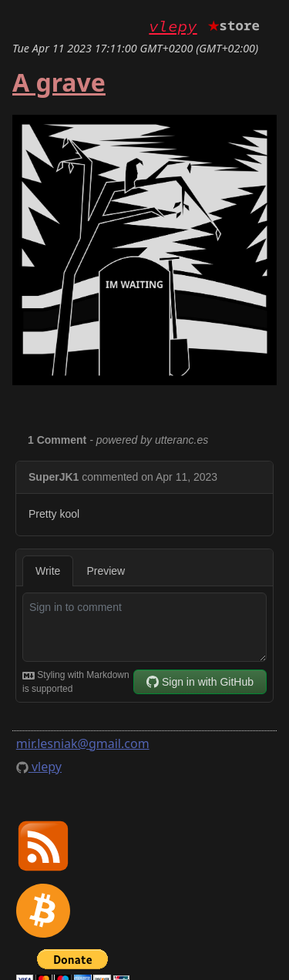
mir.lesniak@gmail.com (83, 743)
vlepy (173, 26)
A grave (59, 82)
